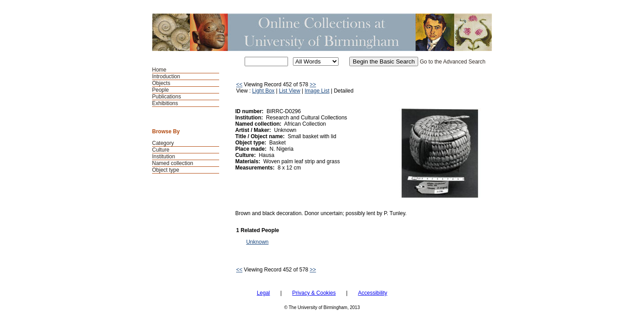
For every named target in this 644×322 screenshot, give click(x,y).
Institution (163, 157)
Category (163, 143)
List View (290, 91)
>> (313, 85)
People (160, 90)
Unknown (257, 242)
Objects (161, 83)
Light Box (263, 91)
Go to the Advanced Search (453, 62)
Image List (317, 91)
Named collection (173, 163)
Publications (167, 97)
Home (159, 70)
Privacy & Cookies (314, 293)
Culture (161, 150)
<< (239, 85)
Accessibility (372, 293)
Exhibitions (165, 103)
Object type (166, 170)
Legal (263, 293)
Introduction (166, 76)
